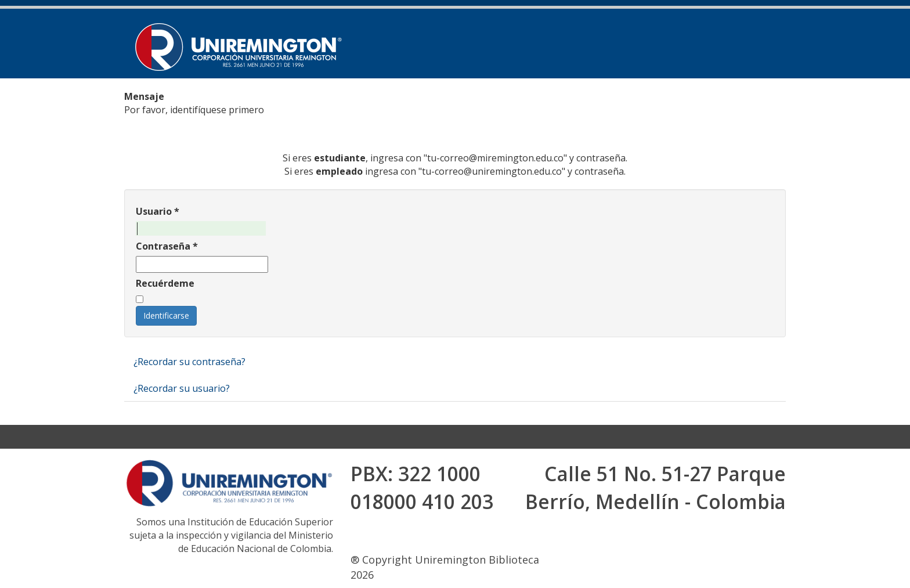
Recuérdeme (165, 283)
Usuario (158, 211)
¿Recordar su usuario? (182, 388)
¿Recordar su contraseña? (189, 362)
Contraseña (167, 246)
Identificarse (166, 315)
